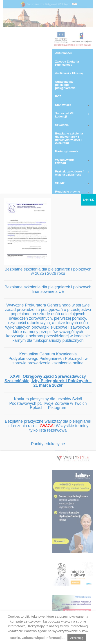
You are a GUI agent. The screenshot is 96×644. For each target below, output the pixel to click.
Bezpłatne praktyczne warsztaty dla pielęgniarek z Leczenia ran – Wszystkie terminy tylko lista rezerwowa (48, 426)
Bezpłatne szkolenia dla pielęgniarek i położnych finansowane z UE (48, 289)
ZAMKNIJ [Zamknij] (88, 200)
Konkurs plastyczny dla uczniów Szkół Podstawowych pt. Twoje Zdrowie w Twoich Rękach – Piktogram (48, 403)
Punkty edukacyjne (48, 444)
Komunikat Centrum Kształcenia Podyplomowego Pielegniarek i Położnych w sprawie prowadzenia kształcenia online (48, 359)
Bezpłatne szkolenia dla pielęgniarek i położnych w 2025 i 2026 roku (48, 271)
